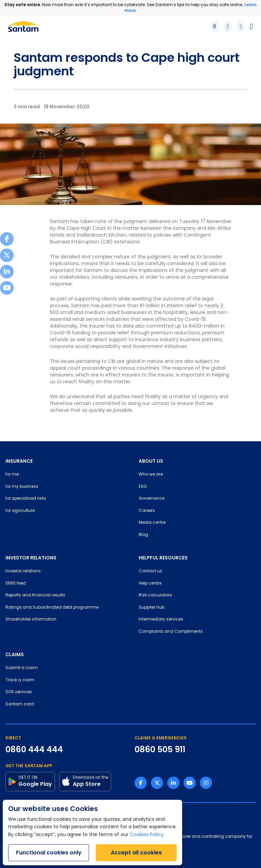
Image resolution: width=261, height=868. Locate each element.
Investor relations (23, 571)
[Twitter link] (157, 783)
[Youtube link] (190, 783)
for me (12, 475)
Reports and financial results (35, 595)
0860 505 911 (160, 750)
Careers (147, 511)
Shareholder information (31, 620)
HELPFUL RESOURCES (163, 558)
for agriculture (20, 511)
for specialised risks (26, 499)
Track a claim (20, 680)
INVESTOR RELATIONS (31, 558)
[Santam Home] (23, 26)
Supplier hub (152, 608)
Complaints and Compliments (171, 632)
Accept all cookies (136, 853)
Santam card (20, 704)
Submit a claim (22, 668)
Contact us (150, 571)
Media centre (152, 523)
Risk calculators (155, 595)
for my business (22, 487)
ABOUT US (151, 461)
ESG (143, 487)
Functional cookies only (49, 853)
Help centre (150, 584)
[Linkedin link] (173, 783)
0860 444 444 (34, 750)
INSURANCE (19, 461)
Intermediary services (161, 620)
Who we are (151, 475)
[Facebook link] (141, 783)
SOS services (19, 692)
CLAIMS (15, 654)
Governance (152, 499)
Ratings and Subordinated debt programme (52, 608)
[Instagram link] (206, 783)
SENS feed (16, 584)
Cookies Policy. (147, 835)
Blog (143, 535)
